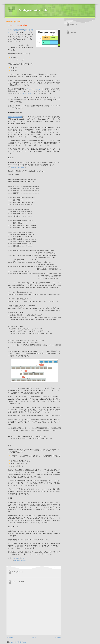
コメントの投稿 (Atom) (18, 642)
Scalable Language (34, 89)
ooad (26, 560)
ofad (22, 560)
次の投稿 (10, 637)
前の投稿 (58, 637)
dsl (19, 560)
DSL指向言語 (27, 94)
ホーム (34, 637)
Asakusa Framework (15, 117)
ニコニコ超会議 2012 (15, 30)
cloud (16, 560)
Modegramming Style (33, 10)
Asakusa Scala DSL (17, 167)
